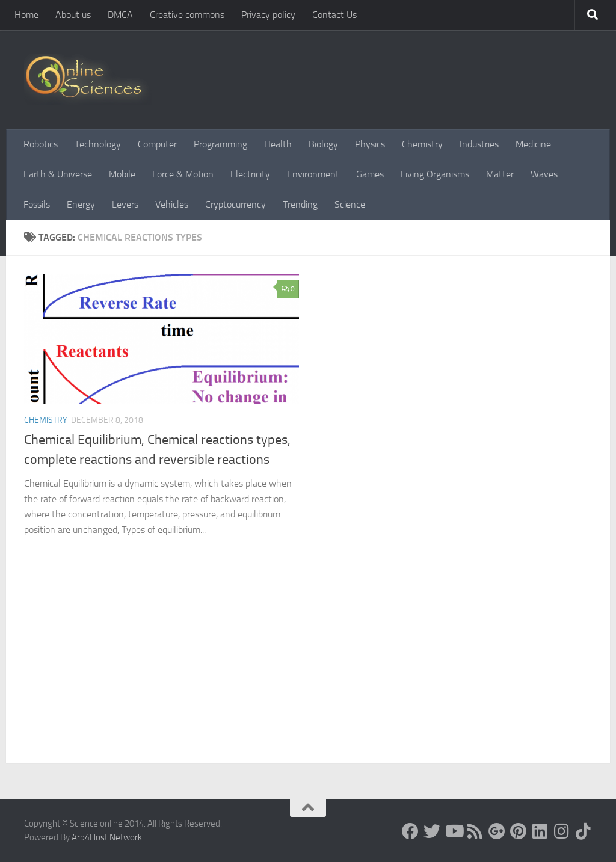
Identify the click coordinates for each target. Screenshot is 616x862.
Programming (220, 144)
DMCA (120, 15)
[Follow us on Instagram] (562, 831)
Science (350, 204)
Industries (479, 144)
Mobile (122, 174)
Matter (500, 174)
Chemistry (422, 144)
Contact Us (334, 15)
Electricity (250, 174)
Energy (81, 204)
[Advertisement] (308, 673)
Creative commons (187, 15)
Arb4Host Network (107, 837)
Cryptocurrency (236, 204)
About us (73, 15)
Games (370, 174)
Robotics (41, 144)
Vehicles (172, 204)
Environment (313, 174)
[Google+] (497, 831)
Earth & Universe (58, 174)
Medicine (533, 144)
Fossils (37, 204)
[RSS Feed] (475, 831)
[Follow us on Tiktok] (584, 831)
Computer (157, 144)
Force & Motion (183, 174)
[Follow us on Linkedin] (540, 831)
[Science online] (410, 831)
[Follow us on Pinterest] (519, 831)
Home (26, 15)
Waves (544, 174)
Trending (300, 204)
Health (278, 144)
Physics (370, 144)
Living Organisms (435, 174)
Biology (323, 144)
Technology (98, 144)
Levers (125, 204)
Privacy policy (268, 15)
